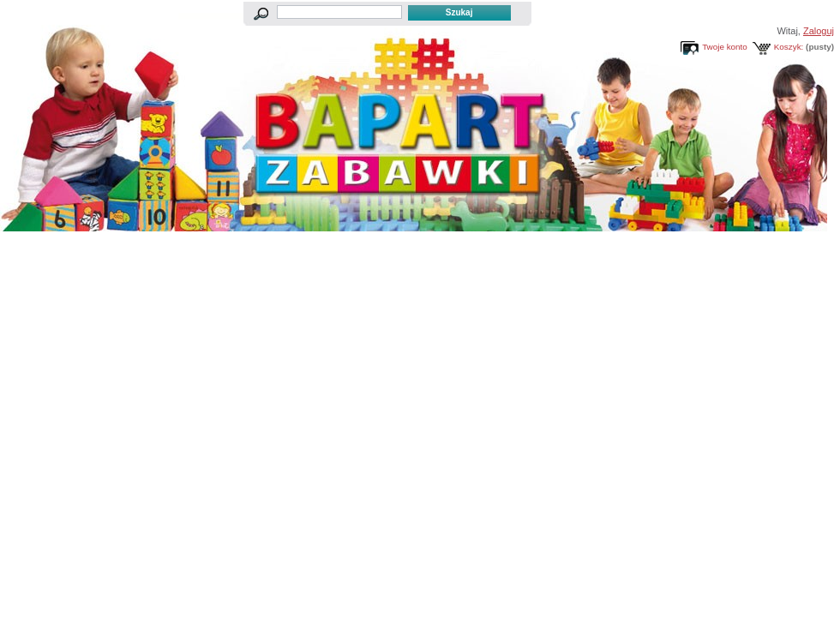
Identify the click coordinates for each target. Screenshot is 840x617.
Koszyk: (789, 47)
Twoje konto (725, 47)
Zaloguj (819, 31)
